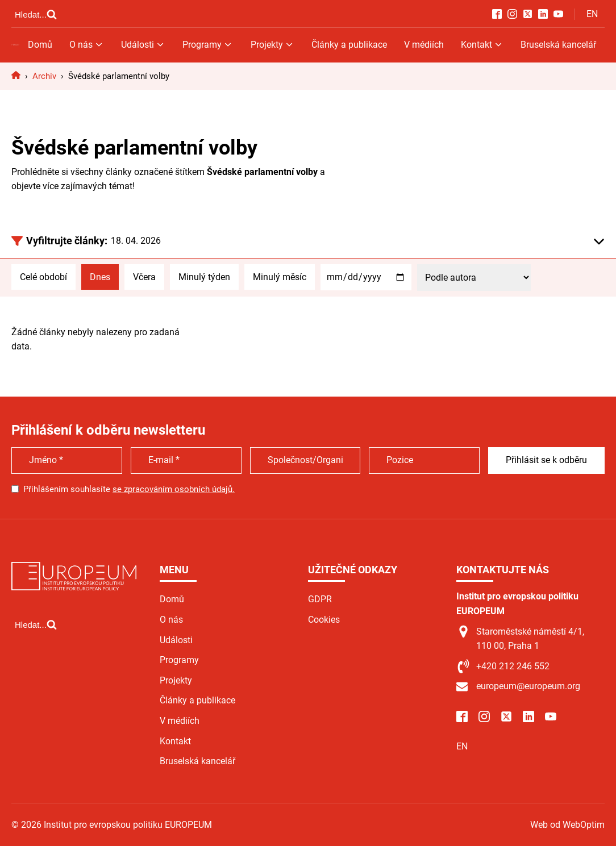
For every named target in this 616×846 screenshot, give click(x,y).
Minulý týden (204, 277)
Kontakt (482, 45)
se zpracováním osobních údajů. (174, 489)
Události (143, 45)
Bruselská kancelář (558, 45)
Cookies (324, 620)
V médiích (424, 45)
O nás (87, 45)
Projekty (272, 45)
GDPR (320, 599)
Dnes (100, 277)
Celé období (43, 277)
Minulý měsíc (280, 277)
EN (592, 14)
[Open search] (36, 14)
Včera (144, 277)
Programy (208, 45)
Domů (40, 45)
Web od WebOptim (567, 825)
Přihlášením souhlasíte (129, 489)
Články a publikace (349, 45)
